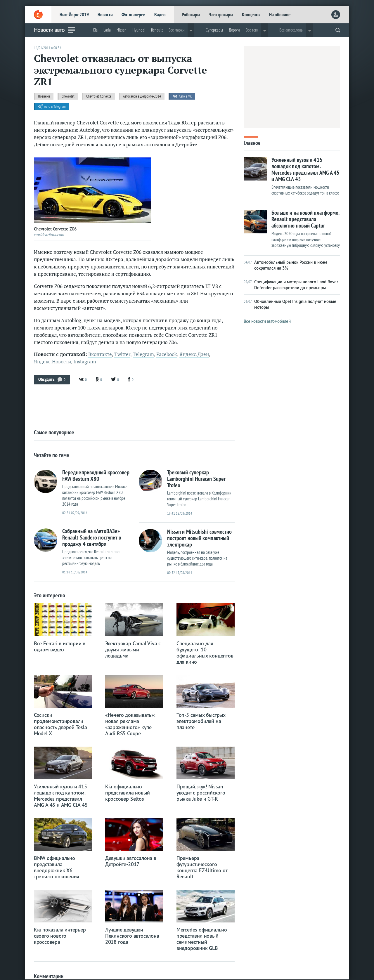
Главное (252, 142)
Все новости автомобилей (267, 321)
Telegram (143, 354)
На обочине (280, 15)
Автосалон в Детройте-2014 (142, 96)
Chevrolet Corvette (99, 96)
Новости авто (49, 30)
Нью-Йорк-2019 (74, 15)
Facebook (167, 354)
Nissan (122, 30)
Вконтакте (100, 354)
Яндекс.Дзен (194, 354)
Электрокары (221, 15)
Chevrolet (68, 96)
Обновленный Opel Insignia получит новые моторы (290, 304)
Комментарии (49, 976)
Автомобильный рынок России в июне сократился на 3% (286, 265)
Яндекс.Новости (52, 362)
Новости (105, 15)
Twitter (122, 354)
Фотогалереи (134, 15)
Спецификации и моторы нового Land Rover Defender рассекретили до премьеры (291, 285)
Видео (160, 15)
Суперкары (214, 30)
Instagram (85, 362)
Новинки (44, 96)
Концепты (251, 15)
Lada (107, 30)
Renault (157, 30)
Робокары (191, 15)
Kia (95, 30)
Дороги (234, 30)
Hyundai (139, 30)
